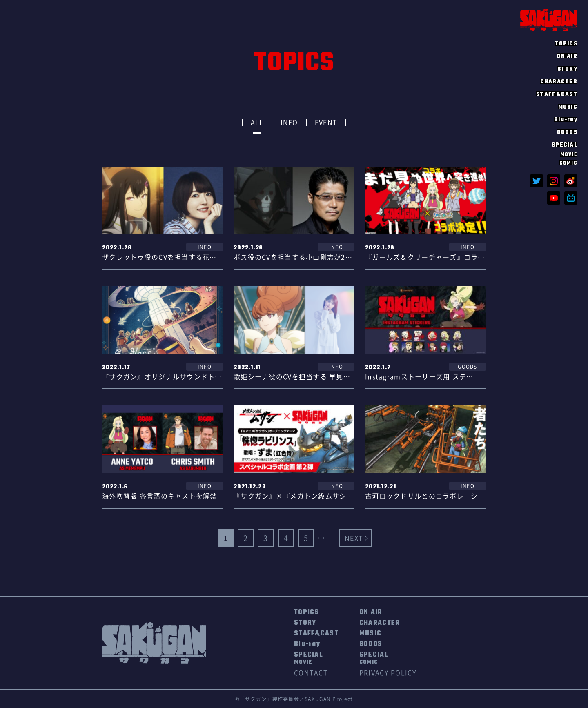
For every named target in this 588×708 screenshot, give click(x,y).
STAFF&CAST (557, 94)
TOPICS (566, 43)
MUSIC (568, 107)
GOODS (567, 132)
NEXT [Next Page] (354, 538)
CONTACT (311, 673)
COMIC (568, 163)
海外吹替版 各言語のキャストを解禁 (160, 496)
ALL (257, 122)
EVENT (326, 122)
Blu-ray (566, 119)
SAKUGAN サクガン (549, 20)
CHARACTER (559, 81)
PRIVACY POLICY (388, 673)
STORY (567, 69)
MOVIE (569, 154)
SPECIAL (308, 659)
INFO (289, 122)
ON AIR (567, 56)
